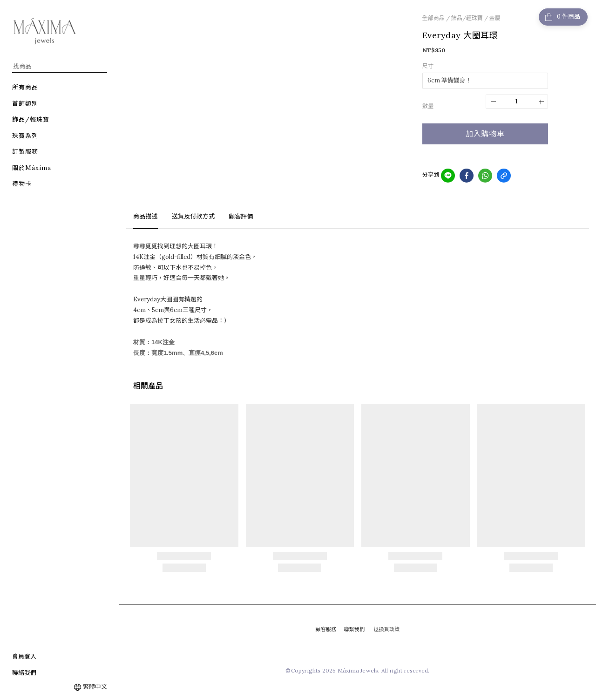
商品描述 (146, 216)
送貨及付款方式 (193, 216)
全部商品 (433, 18)
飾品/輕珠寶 (467, 18)
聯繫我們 (354, 629)
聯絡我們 (24, 673)
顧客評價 (241, 216)
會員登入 (24, 656)
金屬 (495, 18)
